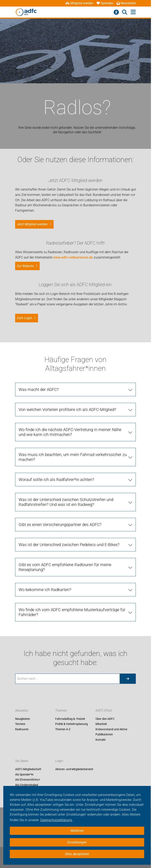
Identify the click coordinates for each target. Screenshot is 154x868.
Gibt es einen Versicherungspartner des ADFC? (60, 525)
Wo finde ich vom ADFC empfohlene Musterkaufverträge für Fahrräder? (72, 612)
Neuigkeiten (23, 719)
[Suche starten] (128, 679)
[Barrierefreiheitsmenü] (116, 12)
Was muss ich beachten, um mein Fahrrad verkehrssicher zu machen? (73, 457)
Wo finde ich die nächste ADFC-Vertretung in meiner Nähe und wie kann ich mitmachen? (70, 432)
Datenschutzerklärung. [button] (56, 820)
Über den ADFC (105, 719)
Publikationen (104, 735)
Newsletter (126, 3)
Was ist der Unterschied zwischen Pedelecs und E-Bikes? (69, 545)
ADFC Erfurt (104, 711)
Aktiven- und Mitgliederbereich (74, 769)
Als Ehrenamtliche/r (28, 780)
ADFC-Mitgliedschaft (28, 769)
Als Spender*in (24, 774)
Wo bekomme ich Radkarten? (45, 590)
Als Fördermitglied (27, 785)
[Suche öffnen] (125, 12)
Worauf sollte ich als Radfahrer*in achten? (56, 480)
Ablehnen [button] (77, 831)
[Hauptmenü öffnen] (133, 12)
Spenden (105, 3)
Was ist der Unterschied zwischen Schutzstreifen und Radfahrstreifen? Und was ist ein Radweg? (66, 502)
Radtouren (22, 729)
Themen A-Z (63, 729)
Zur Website (25, 266)
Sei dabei (22, 761)
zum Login (24, 318)
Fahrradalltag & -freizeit (70, 719)
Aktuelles (22, 711)
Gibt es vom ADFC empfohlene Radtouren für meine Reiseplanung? (65, 567)
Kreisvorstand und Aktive (111, 729)
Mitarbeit (101, 724)
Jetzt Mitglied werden (32, 224)
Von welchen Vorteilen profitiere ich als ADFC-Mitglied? (67, 410)
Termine (20, 724)
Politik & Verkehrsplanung (71, 724)
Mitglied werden (79, 3)
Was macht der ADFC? (39, 389)
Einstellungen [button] (77, 842)
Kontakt (101, 740)
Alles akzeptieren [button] (77, 854)
